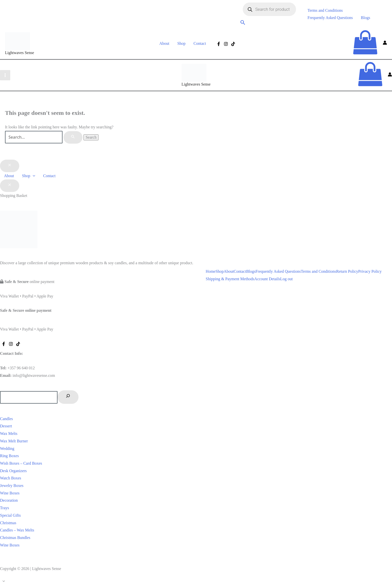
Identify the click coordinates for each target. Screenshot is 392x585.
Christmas (8, 523)
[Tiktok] (233, 44)
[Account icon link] (385, 43)
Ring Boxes (9, 456)
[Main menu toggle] (5, 75)
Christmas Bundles (15, 538)
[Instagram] (226, 44)
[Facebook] (219, 44)
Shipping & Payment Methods (230, 279)
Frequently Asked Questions (330, 18)
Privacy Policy (370, 271)
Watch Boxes (10, 478)
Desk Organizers (13, 471)
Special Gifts (10, 515)
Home (211, 271)
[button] (243, 23)
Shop (181, 43)
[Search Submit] (73, 137)
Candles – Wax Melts (17, 530)
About (164, 43)
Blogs (365, 18)
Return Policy (347, 271)
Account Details (267, 279)
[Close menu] (10, 166)
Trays (4, 508)
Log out (286, 279)
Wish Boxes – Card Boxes (21, 463)
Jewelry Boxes (12, 486)
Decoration (9, 500)
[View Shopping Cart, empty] (365, 44)
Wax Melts (9, 433)
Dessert (6, 426)
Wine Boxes (10, 493)
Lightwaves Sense (19, 53)
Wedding (7, 449)
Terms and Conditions (325, 10)
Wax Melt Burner (14, 441)
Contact (200, 43)
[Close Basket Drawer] (10, 186)
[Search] (68, 397)
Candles (6, 419)
